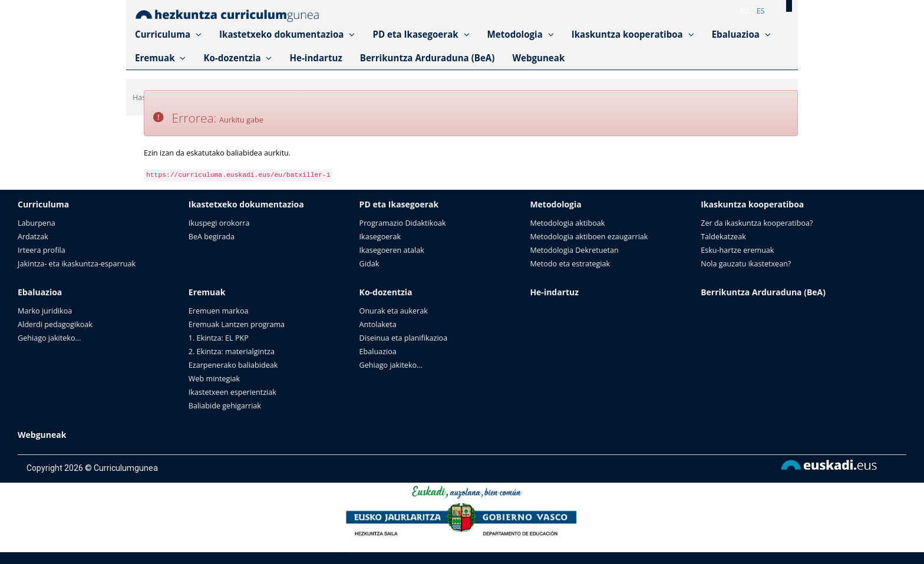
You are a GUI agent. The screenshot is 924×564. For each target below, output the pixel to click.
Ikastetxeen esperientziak (232, 392)
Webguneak (538, 58)
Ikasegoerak (380, 237)
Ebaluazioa (40, 292)
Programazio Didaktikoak (403, 223)
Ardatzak (33, 237)
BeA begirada (212, 237)
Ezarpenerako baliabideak (233, 365)
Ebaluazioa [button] (741, 34)
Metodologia (555, 204)
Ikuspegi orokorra (219, 223)
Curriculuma (43, 204)
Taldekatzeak (723, 237)
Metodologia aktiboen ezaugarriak (589, 237)
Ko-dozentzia (386, 292)
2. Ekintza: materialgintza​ (232, 352)
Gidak (369, 264)
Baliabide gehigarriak (225, 406)
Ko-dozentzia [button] (237, 58)
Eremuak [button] (160, 58)
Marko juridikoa (45, 311)
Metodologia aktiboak (567, 223)
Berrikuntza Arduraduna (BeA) (428, 58)
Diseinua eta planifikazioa (404, 338)
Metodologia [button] (521, 34)
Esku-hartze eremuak (737, 250)
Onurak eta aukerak (394, 311)
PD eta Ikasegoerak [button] (421, 34)
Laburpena (37, 223)
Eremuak (207, 292)
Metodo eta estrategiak (570, 264)
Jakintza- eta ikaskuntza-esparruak (77, 264)
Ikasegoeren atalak (392, 250)
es (761, 11)
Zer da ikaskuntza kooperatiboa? (757, 223)
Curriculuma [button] (168, 34)
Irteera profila (42, 250)
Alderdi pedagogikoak (55, 324)
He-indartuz (316, 58)
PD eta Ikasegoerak (399, 204)
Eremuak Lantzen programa (237, 324)
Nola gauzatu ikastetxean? (746, 264)
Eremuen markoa (219, 311)
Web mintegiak (214, 379)
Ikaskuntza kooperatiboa (752, 204)
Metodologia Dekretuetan (574, 250)
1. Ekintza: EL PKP (219, 338)
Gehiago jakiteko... (49, 338)
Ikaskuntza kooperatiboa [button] (633, 34)
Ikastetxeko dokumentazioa (246, 204)
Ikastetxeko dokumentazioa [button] (287, 34)
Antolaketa (378, 324)
